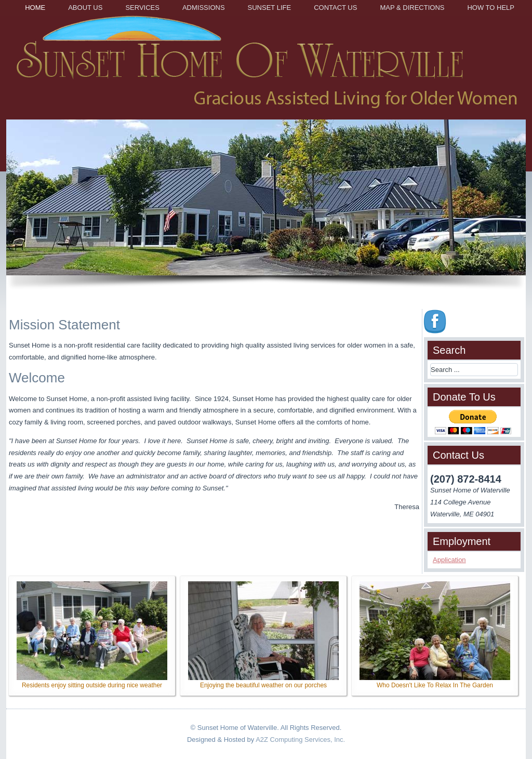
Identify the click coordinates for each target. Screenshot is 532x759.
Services (142, 8)
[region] (266, 209)
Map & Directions (412, 8)
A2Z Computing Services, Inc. (300, 740)
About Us (85, 8)
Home (35, 8)
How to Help (491, 8)
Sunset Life (270, 8)
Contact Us (335, 8)
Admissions (204, 8)
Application (449, 560)
